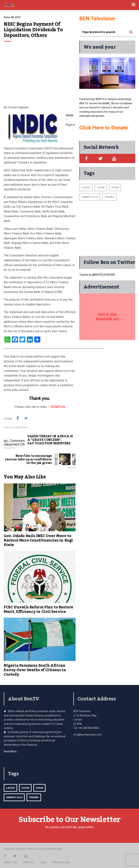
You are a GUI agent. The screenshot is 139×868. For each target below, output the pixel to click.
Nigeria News (22, 427)
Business (9, 427)
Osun (115, 187)
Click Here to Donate (104, 128)
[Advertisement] (40, 75)
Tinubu (109, 197)
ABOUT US (10, 862)
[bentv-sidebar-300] (107, 317)
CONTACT (29, 862)
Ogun (101, 187)
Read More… (11, 751)
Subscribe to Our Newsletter (69, 820)
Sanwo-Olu (90, 197)
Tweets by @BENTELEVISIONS (97, 275)
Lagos (86, 187)
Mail (43, 862)
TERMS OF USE (61, 862)
